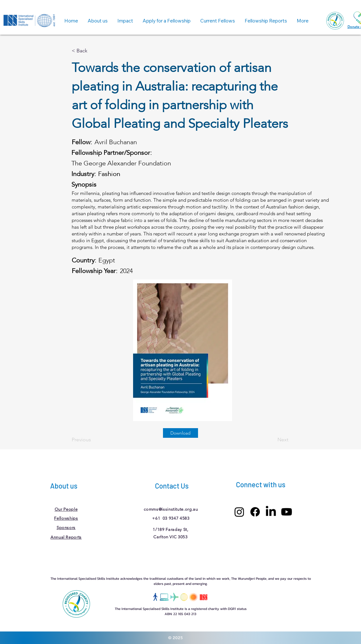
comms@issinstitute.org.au (171, 509)
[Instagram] (239, 512)
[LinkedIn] (271, 512)
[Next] (272, 440)
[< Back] (93, 51)
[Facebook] (255, 512)
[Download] (180, 433)
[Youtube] (287, 512)
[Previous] (93, 440)
